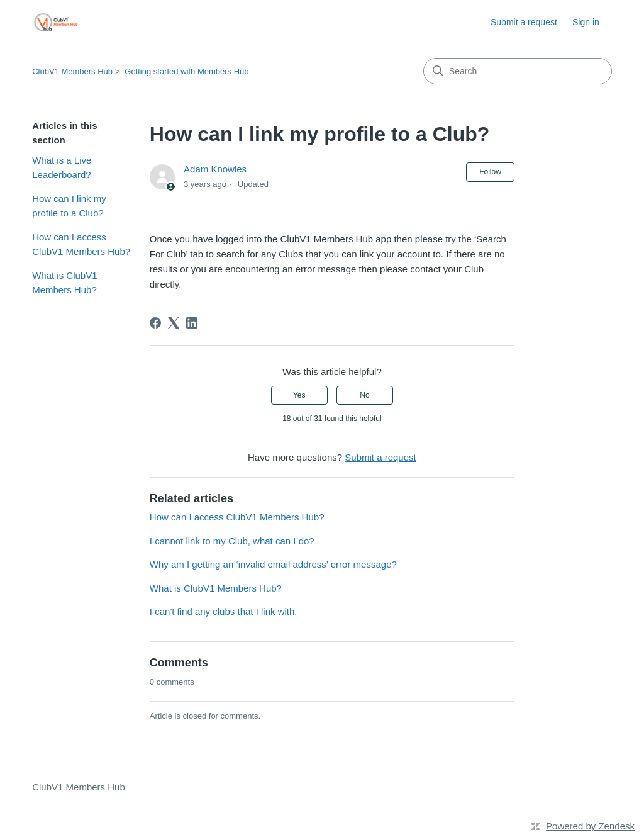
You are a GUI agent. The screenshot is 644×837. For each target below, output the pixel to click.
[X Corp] (174, 323)
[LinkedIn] (192, 323)
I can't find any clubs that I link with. (224, 611)
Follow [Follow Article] (490, 172)
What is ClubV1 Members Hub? (64, 283)
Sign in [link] (586, 22)
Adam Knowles (215, 169)
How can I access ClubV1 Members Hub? (81, 244)
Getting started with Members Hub (186, 71)
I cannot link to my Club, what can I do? (232, 541)
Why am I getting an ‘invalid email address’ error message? (273, 564)
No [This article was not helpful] (364, 395)
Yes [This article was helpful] (299, 395)
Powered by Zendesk (590, 826)
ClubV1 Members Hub (72, 71)
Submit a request (524, 22)
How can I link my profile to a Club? (69, 206)
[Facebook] (155, 323)
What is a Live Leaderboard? (62, 167)
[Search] (518, 71)
